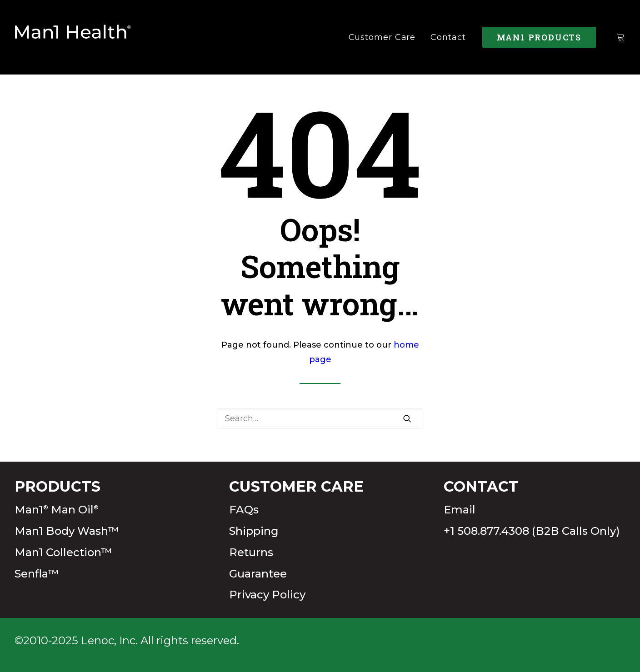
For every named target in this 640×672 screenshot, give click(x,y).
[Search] (320, 418)
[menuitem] (382, 37)
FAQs (244, 510)
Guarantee (258, 574)
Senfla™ (37, 574)
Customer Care (382, 37)
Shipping (254, 531)
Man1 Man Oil (57, 510)
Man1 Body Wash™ (67, 531)
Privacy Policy (267, 595)
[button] (407, 418)
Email (460, 510)
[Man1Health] (73, 37)
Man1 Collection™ (63, 552)
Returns (251, 552)
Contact (448, 37)
